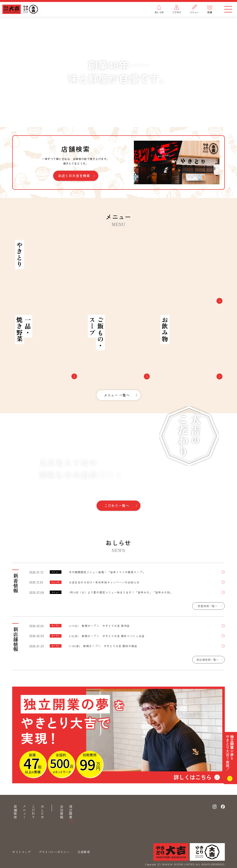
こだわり (33, 812)
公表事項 (84, 852)
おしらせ (42, 812)
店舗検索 (15, 812)
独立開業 (71, 812)
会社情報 (62, 812)
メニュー (24, 812)
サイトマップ (21, 852)
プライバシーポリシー (54, 852)
